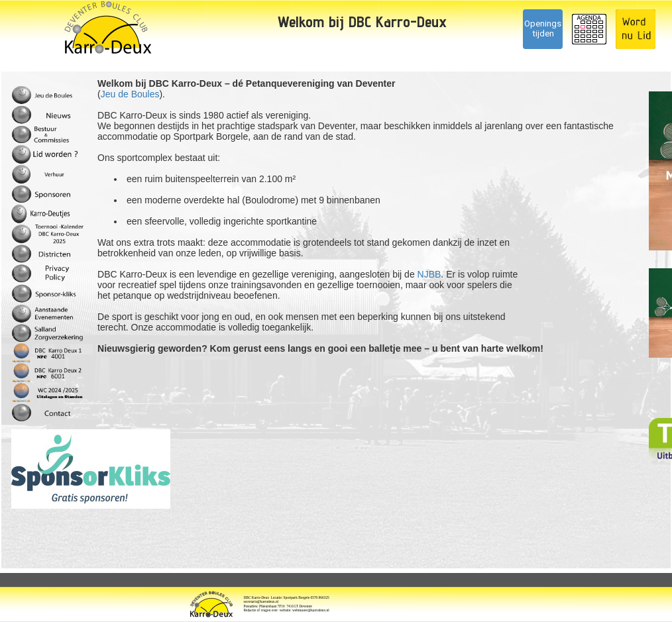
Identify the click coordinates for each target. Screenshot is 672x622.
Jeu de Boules (130, 94)
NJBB (429, 274)
